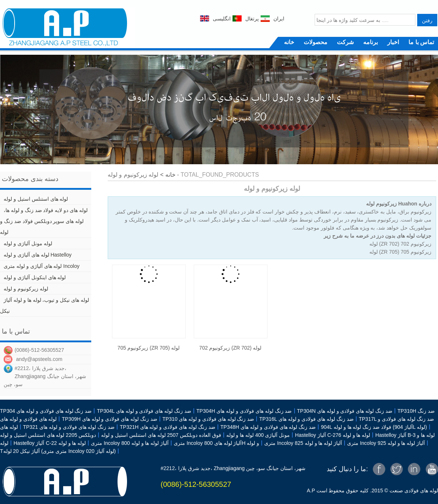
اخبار (393, 42)
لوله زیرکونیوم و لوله (26, 289)
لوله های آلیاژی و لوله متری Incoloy (42, 266)
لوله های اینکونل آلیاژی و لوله (35, 277)
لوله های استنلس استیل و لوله (36, 199)
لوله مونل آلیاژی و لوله (28, 243)
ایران (279, 19)
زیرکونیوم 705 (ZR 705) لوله (149, 348)
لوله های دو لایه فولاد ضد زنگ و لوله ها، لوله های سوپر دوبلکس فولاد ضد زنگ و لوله (44, 221)
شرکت (345, 42)
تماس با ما (421, 42)
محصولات (316, 42)
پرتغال (252, 19)
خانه (289, 42)
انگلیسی (222, 19)
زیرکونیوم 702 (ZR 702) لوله (230, 348)
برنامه (370, 42)
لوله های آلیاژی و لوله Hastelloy (38, 255)
